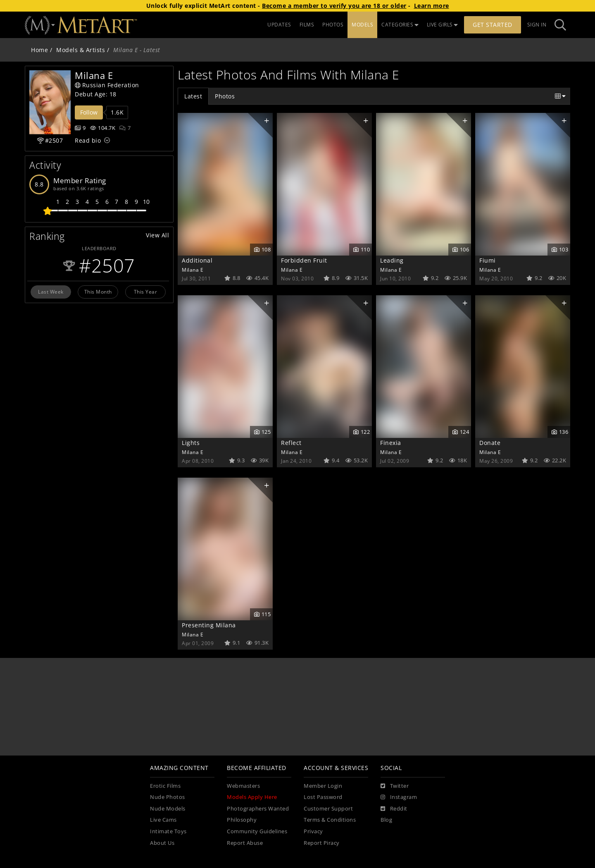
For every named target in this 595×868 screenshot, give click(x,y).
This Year (146, 292)
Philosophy (242, 820)
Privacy (313, 831)
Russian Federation (107, 85)
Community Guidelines (257, 831)
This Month (98, 292)
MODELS (362, 25)
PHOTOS (333, 25)
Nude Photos (168, 797)
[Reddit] (394, 809)
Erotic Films (165, 786)
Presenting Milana (209, 625)
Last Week (51, 292)
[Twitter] (395, 786)
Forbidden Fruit (304, 260)
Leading (392, 260)
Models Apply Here (252, 797)
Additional (197, 260)
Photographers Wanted (258, 809)
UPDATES (279, 25)
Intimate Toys (168, 831)
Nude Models (168, 809)
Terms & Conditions (330, 820)
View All (157, 235)
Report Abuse (245, 843)
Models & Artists (81, 50)
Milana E (193, 270)
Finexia (391, 443)
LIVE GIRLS (443, 25)
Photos (225, 96)
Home (39, 50)
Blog (386, 820)
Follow (89, 112)
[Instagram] (399, 797)
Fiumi (488, 260)
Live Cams (163, 820)
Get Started (493, 25)
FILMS (307, 25)
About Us (162, 843)
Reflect (291, 443)
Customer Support (328, 809)
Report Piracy (322, 843)
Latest (193, 96)
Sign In (537, 25)
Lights (191, 443)
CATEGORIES (400, 25)
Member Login (323, 786)
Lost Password (323, 797)
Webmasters (243, 786)
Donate (490, 443)
